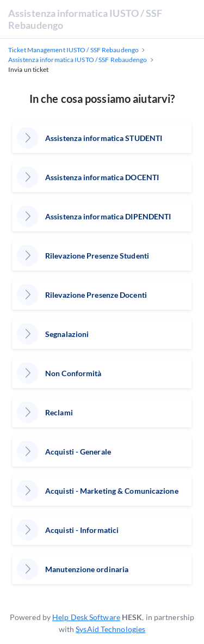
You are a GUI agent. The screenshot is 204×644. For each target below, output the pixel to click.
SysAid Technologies (110, 629)
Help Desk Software (86, 617)
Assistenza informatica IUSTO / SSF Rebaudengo (85, 19)
